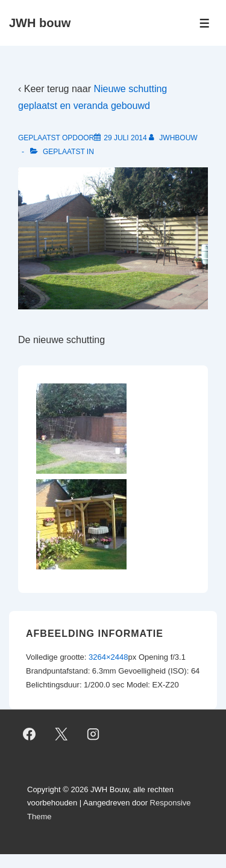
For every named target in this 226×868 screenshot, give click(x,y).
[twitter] (61, 734)
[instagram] (93, 734)
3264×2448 (108, 657)
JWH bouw (40, 23)
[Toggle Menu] (205, 23)
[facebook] (30, 734)
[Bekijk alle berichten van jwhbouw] (173, 138)
